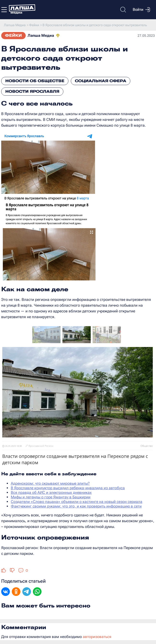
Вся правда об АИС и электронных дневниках (51, 492)
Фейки (13, 35)
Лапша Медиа (41, 35)
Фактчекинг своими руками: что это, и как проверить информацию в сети (76, 506)
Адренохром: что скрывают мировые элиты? (50, 483)
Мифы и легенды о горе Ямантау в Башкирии (51, 497)
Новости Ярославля (32, 91)
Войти (141, 10)
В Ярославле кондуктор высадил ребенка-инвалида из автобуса (68, 488)
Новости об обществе (35, 81)
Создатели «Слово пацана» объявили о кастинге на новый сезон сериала (77, 502)
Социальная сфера (101, 81)
